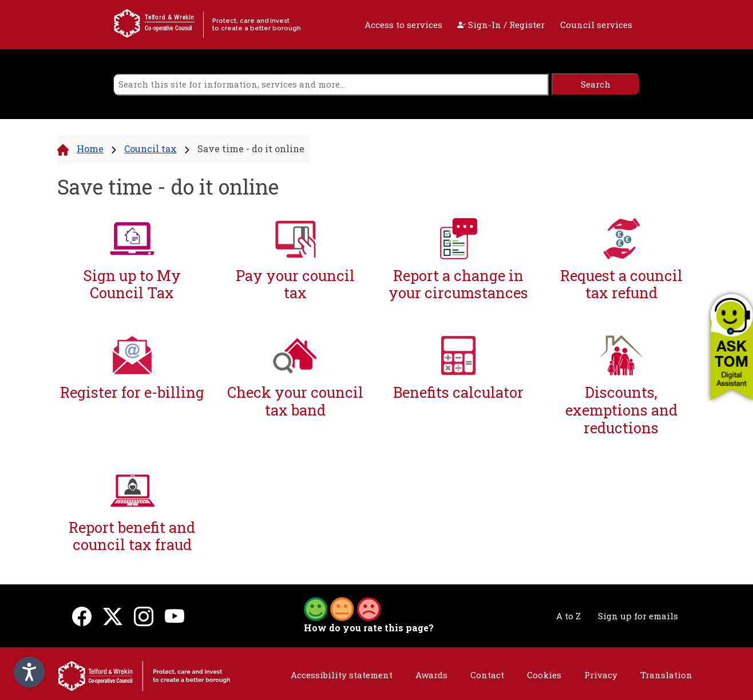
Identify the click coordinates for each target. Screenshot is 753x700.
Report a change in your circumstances (458, 284)
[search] (330, 84)
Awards (431, 675)
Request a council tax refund (621, 284)
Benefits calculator (458, 392)
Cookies (544, 675)
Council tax (150, 149)
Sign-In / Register (501, 25)
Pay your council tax (295, 284)
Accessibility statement (342, 675)
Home (90, 149)
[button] (732, 347)
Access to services (403, 25)
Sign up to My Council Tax (132, 284)
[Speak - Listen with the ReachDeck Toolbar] (29, 672)
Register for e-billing (132, 392)
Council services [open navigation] (596, 25)
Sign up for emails (638, 616)
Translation (666, 675)
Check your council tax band (295, 401)
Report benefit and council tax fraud (132, 536)
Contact (487, 675)
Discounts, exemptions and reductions (621, 410)
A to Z (568, 616)
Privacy (601, 675)
